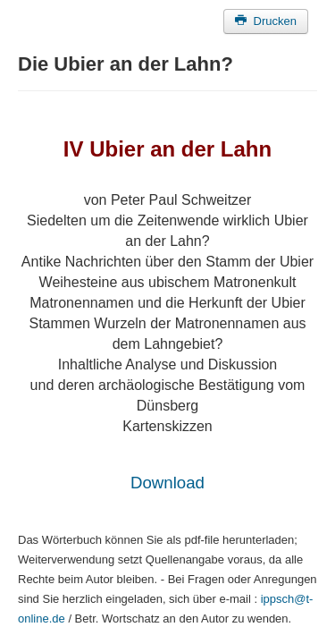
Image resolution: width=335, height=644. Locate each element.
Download (167, 483)
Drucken (266, 21)
